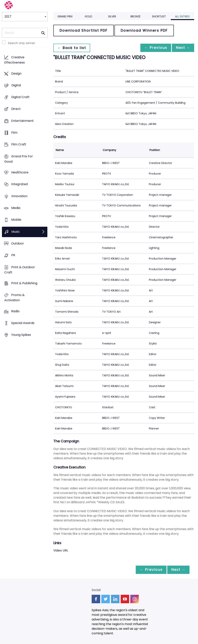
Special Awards (23, 323)
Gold (88, 16)
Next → (182, 48)
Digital (16, 85)
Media (16, 208)
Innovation (19, 196)
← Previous (154, 48)
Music (16, 232)
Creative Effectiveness (15, 60)
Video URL (61, 550)
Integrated (19, 184)
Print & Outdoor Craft (20, 270)
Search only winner (22, 43)
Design (16, 73)
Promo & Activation (14, 298)
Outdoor (18, 243)
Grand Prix (65, 16)
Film (14, 133)
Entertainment (22, 121)
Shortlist (159, 16)
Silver (112, 16)
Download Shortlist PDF (84, 30)
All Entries (182, 16)
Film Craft (19, 145)
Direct (16, 109)
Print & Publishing (24, 283)
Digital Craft (20, 97)
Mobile (16, 220)
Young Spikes (21, 335)
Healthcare (20, 173)
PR (13, 255)
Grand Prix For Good (19, 159)
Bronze (136, 16)
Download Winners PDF (144, 30)
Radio (15, 311)
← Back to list (72, 48)
